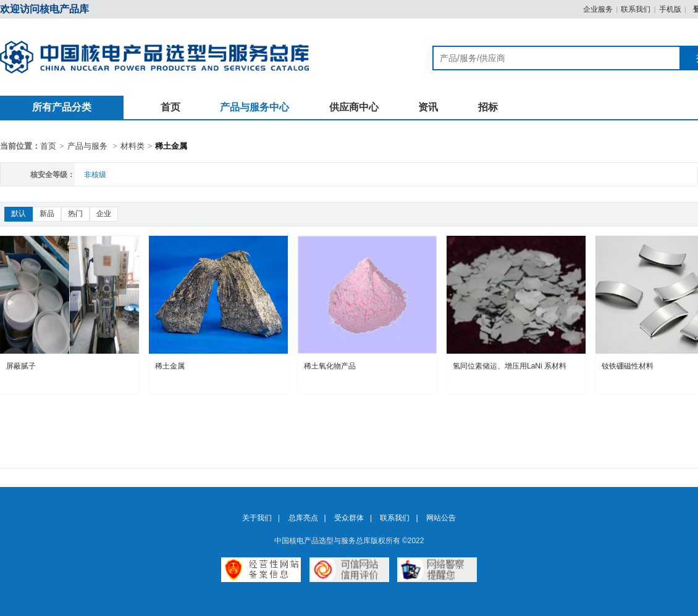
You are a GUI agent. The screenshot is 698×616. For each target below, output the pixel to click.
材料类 (132, 146)
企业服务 (598, 9)
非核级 (95, 175)
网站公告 (441, 518)
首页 (170, 107)
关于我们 (257, 518)
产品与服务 (87, 146)
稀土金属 (171, 146)
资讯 (428, 107)
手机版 (670, 9)
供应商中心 (354, 107)
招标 (488, 107)
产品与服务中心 (254, 107)
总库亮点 (303, 518)
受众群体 (349, 518)
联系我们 (636, 9)
